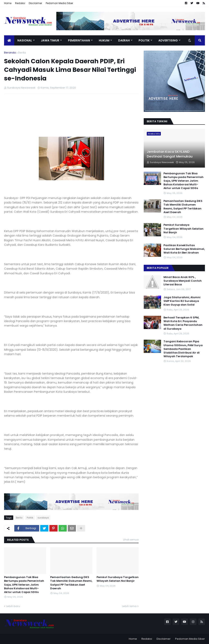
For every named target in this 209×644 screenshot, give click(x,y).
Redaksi (20, 3)
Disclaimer (35, 3)
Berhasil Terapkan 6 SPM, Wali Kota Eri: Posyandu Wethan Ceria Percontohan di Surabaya (183, 323)
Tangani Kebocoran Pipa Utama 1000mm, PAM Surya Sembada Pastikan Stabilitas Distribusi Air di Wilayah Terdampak (183, 349)
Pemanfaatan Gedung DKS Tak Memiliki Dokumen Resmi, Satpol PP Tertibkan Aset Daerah (71, 583)
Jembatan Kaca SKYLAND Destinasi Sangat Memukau (170, 154)
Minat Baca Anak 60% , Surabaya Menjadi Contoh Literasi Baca (183, 281)
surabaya (43, 518)
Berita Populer (158, 268)
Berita (22, 53)
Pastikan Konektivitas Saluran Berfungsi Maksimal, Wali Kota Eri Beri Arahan (184, 249)
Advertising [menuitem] (168, 40)
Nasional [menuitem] (25, 40)
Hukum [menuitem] (104, 40)
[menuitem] (9, 40)
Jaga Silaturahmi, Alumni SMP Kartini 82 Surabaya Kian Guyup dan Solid (182, 301)
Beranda (10, 53)
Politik (30, 518)
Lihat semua (131, 540)
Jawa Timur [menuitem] (50, 40)
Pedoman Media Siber (59, 3)
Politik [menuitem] (144, 40)
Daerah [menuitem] (124, 40)
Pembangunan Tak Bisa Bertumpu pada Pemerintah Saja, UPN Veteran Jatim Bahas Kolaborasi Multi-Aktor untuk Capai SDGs (24, 585)
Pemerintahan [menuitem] (79, 40)
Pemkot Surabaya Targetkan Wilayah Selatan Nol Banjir (118, 579)
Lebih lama (129, 606)
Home (8, 3)
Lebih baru (13, 606)
